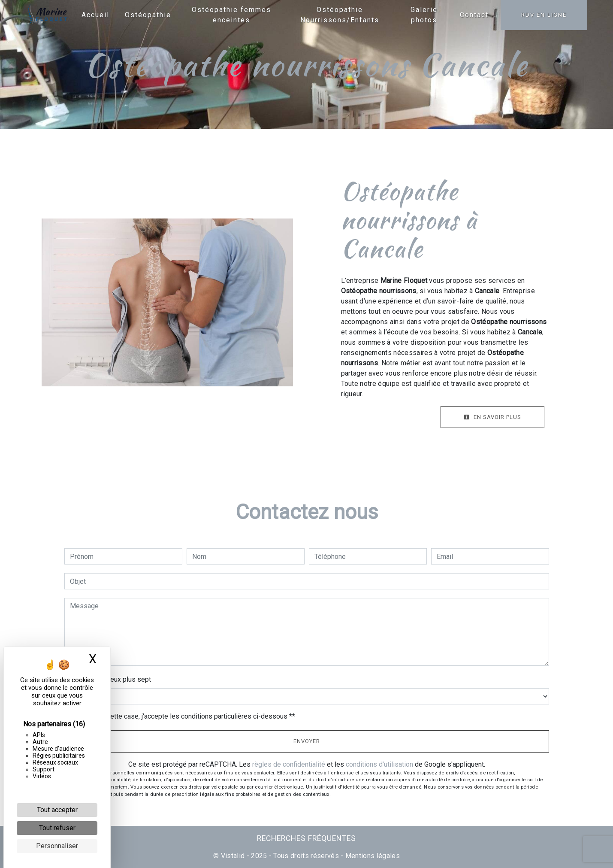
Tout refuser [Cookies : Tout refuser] (57, 828)
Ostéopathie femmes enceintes (231, 15)
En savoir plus (492, 417)
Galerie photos (424, 15)
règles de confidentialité (289, 764)
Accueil (95, 15)
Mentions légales (372, 856)
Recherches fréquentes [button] (306, 838)
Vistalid (233, 856)
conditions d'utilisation (379, 764)
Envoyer (307, 741)
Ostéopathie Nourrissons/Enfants (340, 15)
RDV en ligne (544, 15)
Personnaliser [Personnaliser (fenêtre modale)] (57, 846)
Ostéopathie (148, 15)
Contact (474, 15)
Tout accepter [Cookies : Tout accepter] (57, 810)
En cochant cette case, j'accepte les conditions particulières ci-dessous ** (184, 716)
